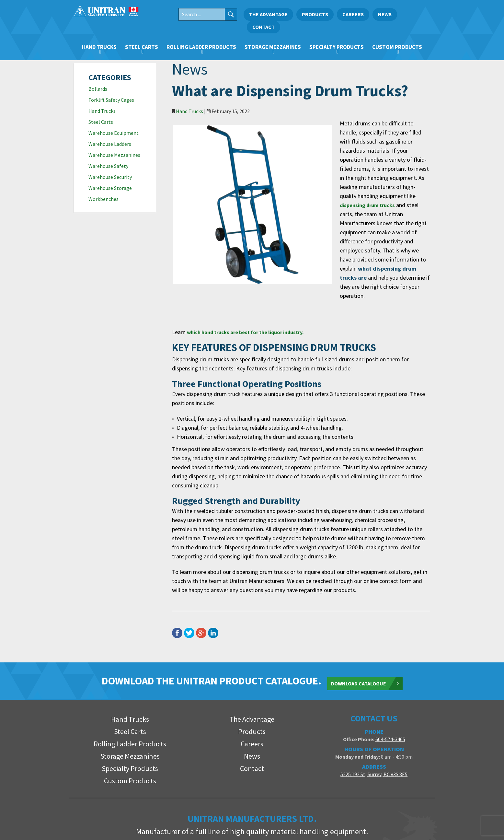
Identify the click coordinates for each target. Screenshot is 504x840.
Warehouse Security (110, 177)
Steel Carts (142, 47)
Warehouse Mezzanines (114, 155)
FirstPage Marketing (406, 827)
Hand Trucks (99, 47)
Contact (263, 27)
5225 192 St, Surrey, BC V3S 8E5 (374, 715)
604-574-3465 (390, 680)
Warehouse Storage (110, 188)
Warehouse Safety (108, 166)
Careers (353, 14)
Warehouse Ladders (110, 144)
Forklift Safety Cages (111, 100)
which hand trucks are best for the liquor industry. (253, 278)
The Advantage (268, 14)
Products (315, 14)
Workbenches (103, 199)
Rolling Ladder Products (201, 47)
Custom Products (397, 47)
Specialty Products (337, 47)
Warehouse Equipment (114, 133)
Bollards (98, 89)
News (385, 14)
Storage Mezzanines (273, 47)
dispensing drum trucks (348, 178)
